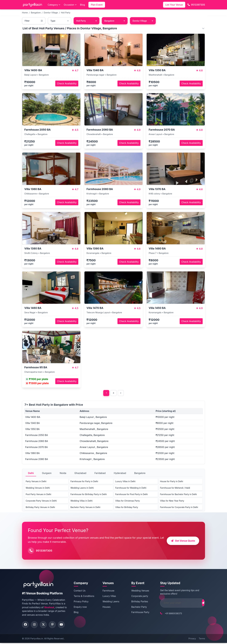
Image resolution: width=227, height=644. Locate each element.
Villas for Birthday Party (127, 508)
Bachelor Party (136, 607)
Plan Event (97, 5)
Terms (202, 639)
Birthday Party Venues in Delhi (40, 508)
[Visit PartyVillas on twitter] (45, 625)
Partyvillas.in (37, 639)
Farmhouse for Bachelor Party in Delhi (179, 495)
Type (60, 21)
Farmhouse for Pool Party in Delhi (131, 495)
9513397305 (196, 5)
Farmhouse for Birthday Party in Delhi (89, 495)
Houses (105, 607)
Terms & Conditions (84, 597)
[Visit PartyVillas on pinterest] (54, 625)
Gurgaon (47, 473)
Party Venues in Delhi (36, 482)
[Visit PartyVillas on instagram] (35, 625)
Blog (83, 5)
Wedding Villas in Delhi (82, 501)
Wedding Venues (137, 591)
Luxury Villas (107, 597)
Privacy (192, 639)
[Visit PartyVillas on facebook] (26, 625)
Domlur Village (51, 13)
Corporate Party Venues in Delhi (41, 501)
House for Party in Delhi (172, 482)
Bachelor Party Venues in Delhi (85, 508)
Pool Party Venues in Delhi (38, 495)
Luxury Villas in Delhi (125, 482)
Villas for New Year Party (172, 501)
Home (25, 13)
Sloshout (49, 608)
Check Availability (67, 83)
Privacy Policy (81, 602)
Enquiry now (80, 607)
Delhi (31, 473)
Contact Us (79, 591)
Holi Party (66, 13)
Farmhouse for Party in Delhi (84, 482)
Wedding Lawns (109, 602)
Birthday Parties (136, 602)
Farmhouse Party (137, 613)
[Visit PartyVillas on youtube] (64, 625)
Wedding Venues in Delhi (38, 488)
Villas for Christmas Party (128, 501)
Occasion (70, 5)
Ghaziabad (80, 473)
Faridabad (100, 473)
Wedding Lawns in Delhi (82, 488)
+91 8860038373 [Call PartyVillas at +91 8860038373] (168, 614)
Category (54, 5)
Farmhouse (106, 591)
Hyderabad (120, 473)
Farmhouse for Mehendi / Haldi (175, 488)
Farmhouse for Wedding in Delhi (131, 488)
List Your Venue (174, 5)
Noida (63, 473)
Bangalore (36, 13)
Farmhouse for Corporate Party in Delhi (179, 508)
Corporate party (136, 597)
